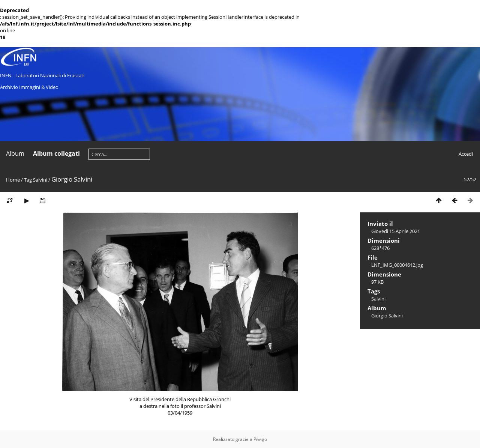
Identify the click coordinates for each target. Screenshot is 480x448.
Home (13, 180)
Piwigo (260, 439)
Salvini (40, 180)
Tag (28, 180)
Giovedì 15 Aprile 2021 (396, 231)
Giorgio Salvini (387, 316)
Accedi (466, 154)
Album (15, 153)
